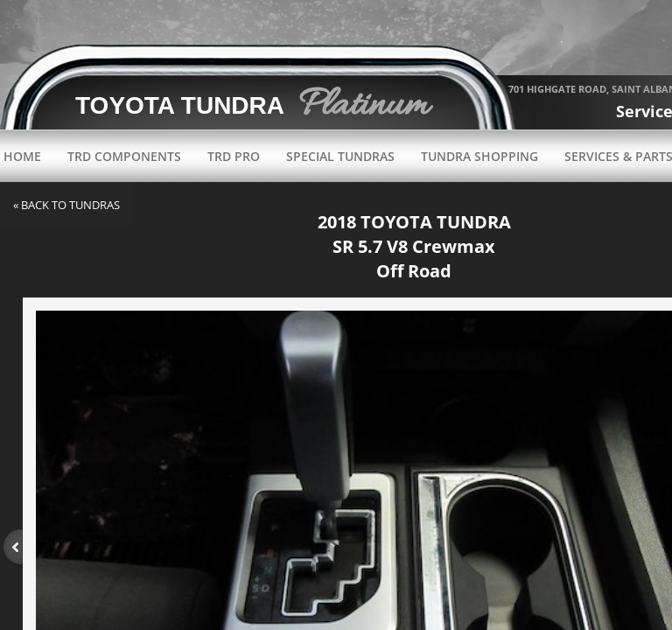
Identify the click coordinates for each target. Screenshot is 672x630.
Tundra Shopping (479, 156)
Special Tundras (340, 156)
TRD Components (124, 156)
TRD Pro (234, 156)
